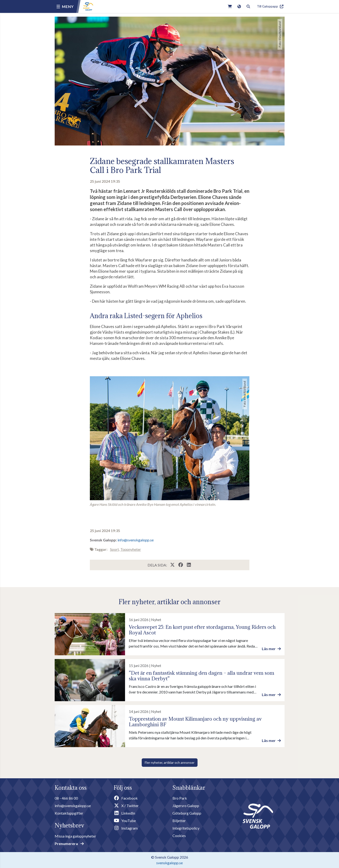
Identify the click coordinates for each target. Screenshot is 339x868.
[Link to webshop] (230, 6)
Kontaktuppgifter (69, 813)
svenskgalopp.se (169, 863)
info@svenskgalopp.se (136, 540)
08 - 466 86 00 (66, 798)
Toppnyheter (131, 549)
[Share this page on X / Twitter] (173, 565)
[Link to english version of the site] (239, 6)
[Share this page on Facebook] (181, 565)
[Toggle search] (248, 6)
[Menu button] (65, 7)
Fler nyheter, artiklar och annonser (170, 762)
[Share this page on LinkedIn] (189, 565)
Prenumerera (69, 844)
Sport (114, 549)
